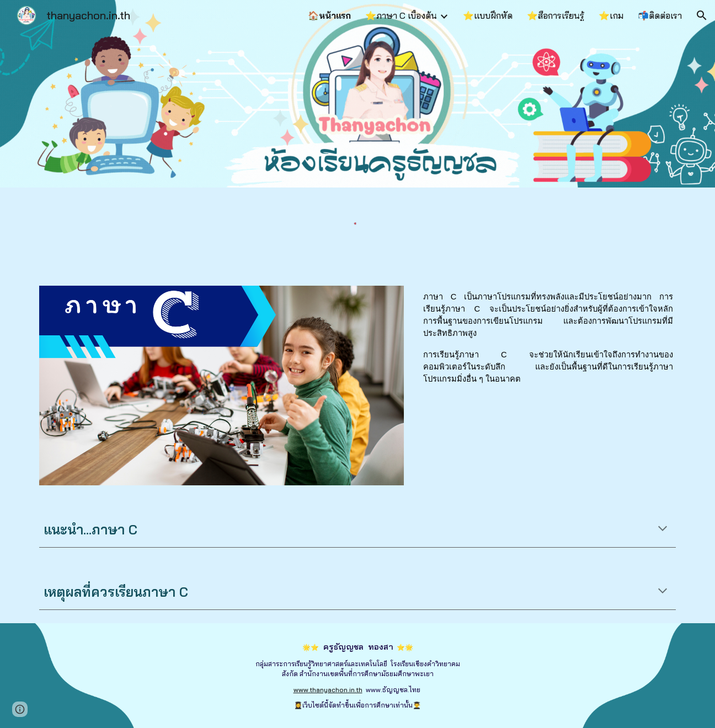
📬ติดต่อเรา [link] (660, 15)
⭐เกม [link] (611, 15)
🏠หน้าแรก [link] (329, 15)
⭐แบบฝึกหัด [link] (488, 15)
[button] (702, 15)
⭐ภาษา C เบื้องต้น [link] (401, 15)
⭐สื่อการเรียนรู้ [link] (556, 15)
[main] (548, 342)
